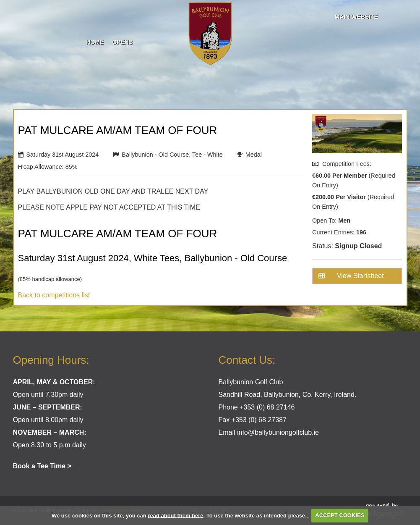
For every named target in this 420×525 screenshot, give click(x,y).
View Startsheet (351, 276)
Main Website (356, 17)
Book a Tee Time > (42, 466)
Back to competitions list (54, 295)
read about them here (175, 515)
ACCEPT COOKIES (340, 515)
